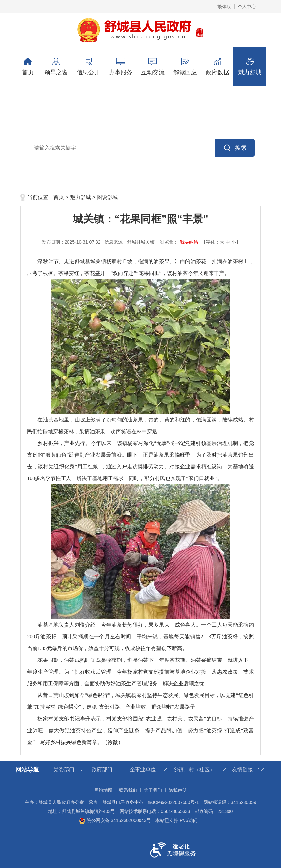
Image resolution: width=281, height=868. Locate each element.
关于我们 (153, 790)
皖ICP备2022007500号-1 (173, 802)
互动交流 (153, 67)
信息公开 (88, 67)
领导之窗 (56, 67)
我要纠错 (189, 242)
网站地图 (103, 790)
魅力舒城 (250, 67)
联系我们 (128, 790)
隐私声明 (178, 790)
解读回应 (185, 67)
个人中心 (247, 7)
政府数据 (217, 67)
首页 (28, 67)
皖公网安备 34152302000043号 (115, 820)
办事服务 (120, 67)
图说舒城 (107, 197)
